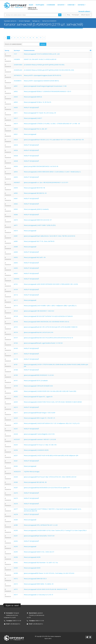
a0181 (16, 364)
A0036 (16, 150)
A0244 (16, 434)
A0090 (16, 252)
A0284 (16, 520)
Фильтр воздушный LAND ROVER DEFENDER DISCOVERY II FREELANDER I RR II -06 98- (51, 284)
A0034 (16, 145)
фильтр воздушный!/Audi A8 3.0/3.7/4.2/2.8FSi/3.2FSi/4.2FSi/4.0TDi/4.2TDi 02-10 (48, 338)
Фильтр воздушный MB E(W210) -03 (35, 193)
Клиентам (71, 5)
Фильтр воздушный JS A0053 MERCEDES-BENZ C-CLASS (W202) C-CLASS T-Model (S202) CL (52, 172)
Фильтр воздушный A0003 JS (33, 97)
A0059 (16, 188)
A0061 (16, 198)
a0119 (16, 306)
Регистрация (75, 15)
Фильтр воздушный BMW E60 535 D (35, 579)
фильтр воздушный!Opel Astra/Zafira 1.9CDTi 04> (39, 536)
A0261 (16, 461)
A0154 (16, 332)
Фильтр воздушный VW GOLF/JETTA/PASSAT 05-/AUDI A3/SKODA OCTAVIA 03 (48, 316)
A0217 (16, 413)
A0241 (16, 429)
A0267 (16, 488)
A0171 (16, 354)
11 (41, 38)
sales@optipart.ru (33, 9)
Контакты (81, 5)
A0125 (16, 311)
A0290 (16, 530)
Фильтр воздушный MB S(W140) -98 (35, 482)
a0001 (16, 86)
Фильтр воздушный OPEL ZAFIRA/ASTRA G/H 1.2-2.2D (41, 525)
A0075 (16, 231)
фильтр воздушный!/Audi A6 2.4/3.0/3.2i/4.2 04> (39, 332)
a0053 (16, 172)
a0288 (16, 525)
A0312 (16, 579)
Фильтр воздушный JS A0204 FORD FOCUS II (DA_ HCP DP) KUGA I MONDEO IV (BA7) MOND (53, 402)
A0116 (16, 295)
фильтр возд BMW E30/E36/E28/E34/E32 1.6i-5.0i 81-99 (41, 166)
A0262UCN (17, 472)
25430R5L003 (18, 70)
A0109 (16, 290)
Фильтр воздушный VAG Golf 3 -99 (35, 257)
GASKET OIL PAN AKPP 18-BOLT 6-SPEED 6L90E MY (40, 59)
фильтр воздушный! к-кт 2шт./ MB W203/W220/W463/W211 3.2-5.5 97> (46, 182)
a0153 (16, 327)
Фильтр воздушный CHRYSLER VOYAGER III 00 (38, 386)
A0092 (16, 257)
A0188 (16, 370)
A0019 (16, 124)
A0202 (16, 397)
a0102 (16, 284)
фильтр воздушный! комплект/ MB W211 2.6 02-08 (40, 439)
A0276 (16, 504)
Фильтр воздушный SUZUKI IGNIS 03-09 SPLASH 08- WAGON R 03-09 (45, 589)
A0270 (16, 493)
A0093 (16, 263)
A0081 (16, 236)
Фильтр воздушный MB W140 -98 (34, 188)
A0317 (16, 595)
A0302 (16, 563)
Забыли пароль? (85, 15)
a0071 (16, 225)
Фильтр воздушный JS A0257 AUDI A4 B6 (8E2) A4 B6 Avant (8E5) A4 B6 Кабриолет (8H (51, 455)
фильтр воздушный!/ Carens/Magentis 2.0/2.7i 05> (39, 434)
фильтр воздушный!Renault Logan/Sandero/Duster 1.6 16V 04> (43, 343)
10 (37, 38)
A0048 (16, 161)
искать (43, 44)
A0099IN (16, 279)
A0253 (16, 445)
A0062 (16, 204)
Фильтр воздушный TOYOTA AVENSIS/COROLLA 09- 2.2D (42, 54)
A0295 (16, 552)
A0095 (16, 268)
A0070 (16, 220)
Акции (31, 5)
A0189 (16, 375)
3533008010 (18, 81)
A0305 (16, 568)
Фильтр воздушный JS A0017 (33, 118)
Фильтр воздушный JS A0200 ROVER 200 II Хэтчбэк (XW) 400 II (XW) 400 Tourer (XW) (50, 391)
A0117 (16, 300)
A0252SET (17, 439)
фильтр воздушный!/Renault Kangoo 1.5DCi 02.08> (40, 413)
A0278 (16, 514)
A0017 (16, 118)
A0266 (16, 482)
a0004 (16, 102)
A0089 (16, 247)
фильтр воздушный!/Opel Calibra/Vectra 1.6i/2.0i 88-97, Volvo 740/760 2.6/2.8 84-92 (49, 236)
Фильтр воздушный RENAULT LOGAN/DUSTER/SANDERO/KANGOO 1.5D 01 (48, 91)
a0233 (16, 423)
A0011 (16, 113)
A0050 (16, 166)
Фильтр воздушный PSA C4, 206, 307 (35, 129)
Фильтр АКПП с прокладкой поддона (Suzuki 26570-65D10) (42, 75)
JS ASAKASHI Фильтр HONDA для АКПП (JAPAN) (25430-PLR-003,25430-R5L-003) (49, 70)
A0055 (16, 177)
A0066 (16, 215)
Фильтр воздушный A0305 (32, 568)
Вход (68, 15)
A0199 (16, 386)
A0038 (16, 156)
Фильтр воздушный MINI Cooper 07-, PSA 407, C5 (39, 418)
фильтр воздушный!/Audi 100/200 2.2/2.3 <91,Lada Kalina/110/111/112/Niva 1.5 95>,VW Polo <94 (54, 140)
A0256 (16, 450)
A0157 (16, 338)
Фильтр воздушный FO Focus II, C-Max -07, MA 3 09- (40, 445)
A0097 (16, 273)
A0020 (16, 129)
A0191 (16, 381)
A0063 (16, 209)
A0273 (16, 498)
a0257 (16, 455)
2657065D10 (18, 75)
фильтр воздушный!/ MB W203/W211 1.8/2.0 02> (39, 311)
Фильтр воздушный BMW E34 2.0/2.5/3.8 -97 (38, 220)
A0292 (16, 541)
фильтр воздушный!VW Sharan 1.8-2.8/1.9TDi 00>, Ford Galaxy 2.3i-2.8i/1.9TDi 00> (49, 573)
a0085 (16, 241)
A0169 (16, 348)
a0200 (16, 391)
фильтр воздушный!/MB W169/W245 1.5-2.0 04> (39, 375)
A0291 (16, 536)
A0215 (16, 407)
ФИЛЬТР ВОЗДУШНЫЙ (31, 107)
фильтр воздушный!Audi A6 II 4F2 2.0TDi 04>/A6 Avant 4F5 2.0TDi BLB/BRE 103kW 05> (51, 327)
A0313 (16, 584)
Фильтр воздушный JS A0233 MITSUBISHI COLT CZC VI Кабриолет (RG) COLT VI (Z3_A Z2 (52, 423)
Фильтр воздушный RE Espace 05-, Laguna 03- (38, 397)
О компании (51, 5)
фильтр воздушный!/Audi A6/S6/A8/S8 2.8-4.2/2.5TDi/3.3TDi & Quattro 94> (47, 488)
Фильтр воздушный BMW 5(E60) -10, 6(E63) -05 (39, 584)
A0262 (16, 466)
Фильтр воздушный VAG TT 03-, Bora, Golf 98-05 (39, 241)
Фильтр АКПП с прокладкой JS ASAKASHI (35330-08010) (41, 81)
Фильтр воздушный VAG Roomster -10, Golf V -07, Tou (41, 563)
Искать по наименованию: (13, 44)
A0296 (16, 557)
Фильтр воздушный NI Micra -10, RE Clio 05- (38, 102)
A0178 (16, 359)
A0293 (16, 546)
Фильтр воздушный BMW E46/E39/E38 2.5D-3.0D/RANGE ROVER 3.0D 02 (46, 322)
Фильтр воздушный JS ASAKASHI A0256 (36, 450)
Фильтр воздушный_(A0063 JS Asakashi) (36, 209)
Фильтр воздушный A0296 (32, 557)
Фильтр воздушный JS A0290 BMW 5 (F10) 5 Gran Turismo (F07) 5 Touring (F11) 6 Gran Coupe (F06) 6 (55, 530)
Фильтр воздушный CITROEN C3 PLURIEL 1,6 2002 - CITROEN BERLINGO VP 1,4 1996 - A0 (52, 124)
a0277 (16, 509)
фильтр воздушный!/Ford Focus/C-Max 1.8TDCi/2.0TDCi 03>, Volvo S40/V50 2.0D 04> (50, 477)
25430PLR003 (18, 65)
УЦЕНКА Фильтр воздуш (32, 472)
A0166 (16, 343)
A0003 (16, 97)
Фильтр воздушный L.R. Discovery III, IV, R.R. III (38, 595)
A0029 (16, 140)
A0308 (16, 573)
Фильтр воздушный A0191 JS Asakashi (36, 381)
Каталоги (61, 5)
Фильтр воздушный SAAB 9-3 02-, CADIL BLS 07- (39, 552)
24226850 (17, 59)
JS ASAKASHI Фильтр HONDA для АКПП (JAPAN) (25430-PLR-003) (44, 65)
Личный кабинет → (85, 11)
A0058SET (17, 182)
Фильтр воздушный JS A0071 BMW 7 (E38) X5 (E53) (40, 225)
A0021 (16, 134)
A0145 (16, 322)
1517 (15, 54)
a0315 (16, 589)
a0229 (16, 418)
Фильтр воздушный (30, 134)
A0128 (16, 316)
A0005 (16, 107)
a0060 (16, 193)
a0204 (16, 402)
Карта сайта (48, 639)
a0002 (16, 91)
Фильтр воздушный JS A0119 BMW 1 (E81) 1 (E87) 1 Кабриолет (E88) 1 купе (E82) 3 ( (50, 306)
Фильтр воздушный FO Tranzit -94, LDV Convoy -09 (40, 113)
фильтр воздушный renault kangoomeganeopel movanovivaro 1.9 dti (45, 86)
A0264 (16, 477)
